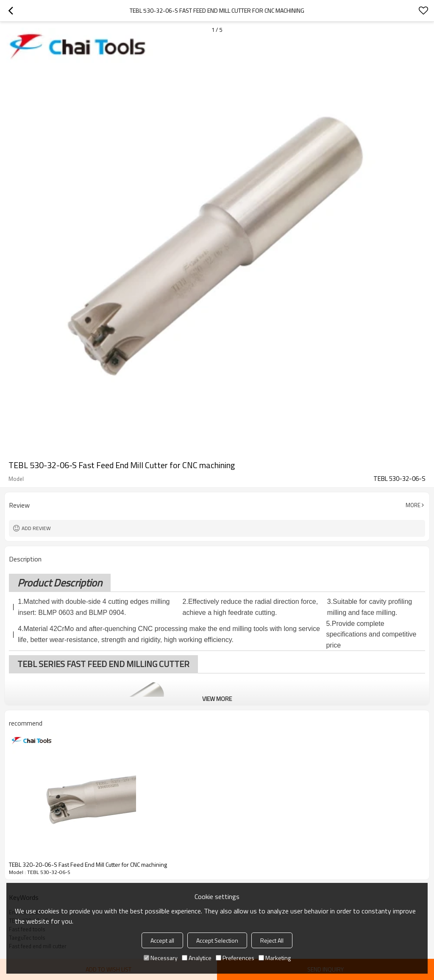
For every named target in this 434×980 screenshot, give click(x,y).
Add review (36, 528)
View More (217, 699)
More (413, 505)
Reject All (272, 940)
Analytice (197, 958)
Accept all (162, 940)
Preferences (235, 958)
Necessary (161, 958)
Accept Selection (217, 940)
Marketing (275, 958)
